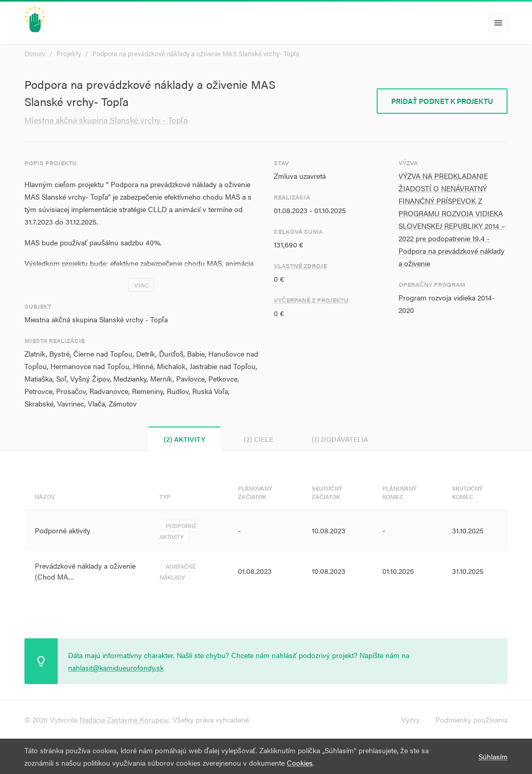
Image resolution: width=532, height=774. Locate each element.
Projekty (69, 53)
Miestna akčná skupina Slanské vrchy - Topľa (106, 120)
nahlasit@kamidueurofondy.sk (116, 667)
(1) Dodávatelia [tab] (340, 439)
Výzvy (410, 719)
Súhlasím (493, 756)
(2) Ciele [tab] (258, 439)
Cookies (300, 763)
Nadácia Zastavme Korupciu (124, 719)
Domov (35, 53)
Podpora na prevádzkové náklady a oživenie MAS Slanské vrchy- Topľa (196, 53)
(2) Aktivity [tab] (184, 439)
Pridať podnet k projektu (442, 101)
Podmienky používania (471, 719)
